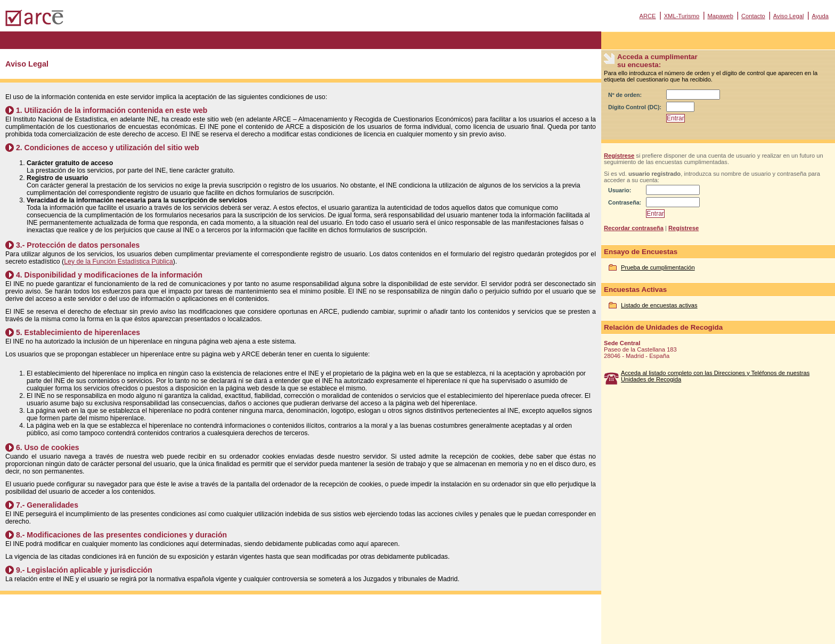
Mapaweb (720, 16)
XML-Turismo (682, 16)
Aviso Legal (789, 16)
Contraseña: (625, 202)
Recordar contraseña (634, 228)
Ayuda (820, 16)
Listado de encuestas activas (659, 305)
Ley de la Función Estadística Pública (118, 262)
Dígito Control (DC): (635, 107)
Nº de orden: (625, 95)
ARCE (647, 16)
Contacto (753, 16)
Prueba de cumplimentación (658, 267)
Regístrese (619, 156)
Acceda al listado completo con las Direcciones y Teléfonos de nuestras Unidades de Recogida (715, 376)
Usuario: (620, 190)
